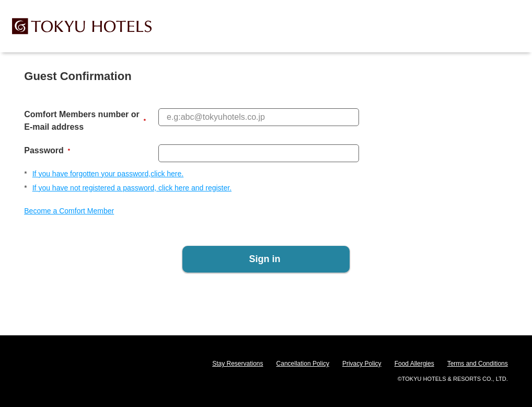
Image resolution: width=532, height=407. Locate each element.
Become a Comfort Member (69, 211)
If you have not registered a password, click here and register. (132, 188)
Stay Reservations (238, 364)
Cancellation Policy (303, 364)
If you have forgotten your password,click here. (108, 174)
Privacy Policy (362, 364)
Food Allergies (414, 364)
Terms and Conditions (478, 364)
